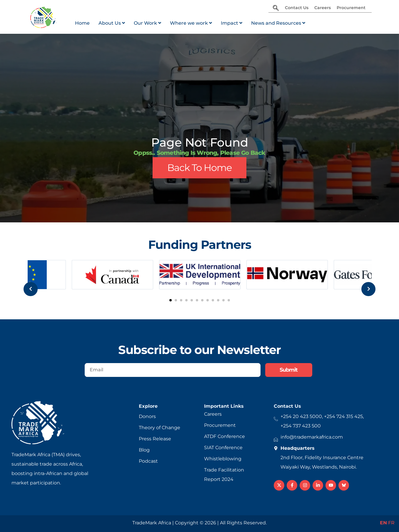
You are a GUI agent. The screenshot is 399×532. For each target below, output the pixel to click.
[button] (171, 300)
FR (391, 523)
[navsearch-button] (276, 9)
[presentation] (23, 276)
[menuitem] (112, 23)
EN (383, 523)
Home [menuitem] (82, 23)
